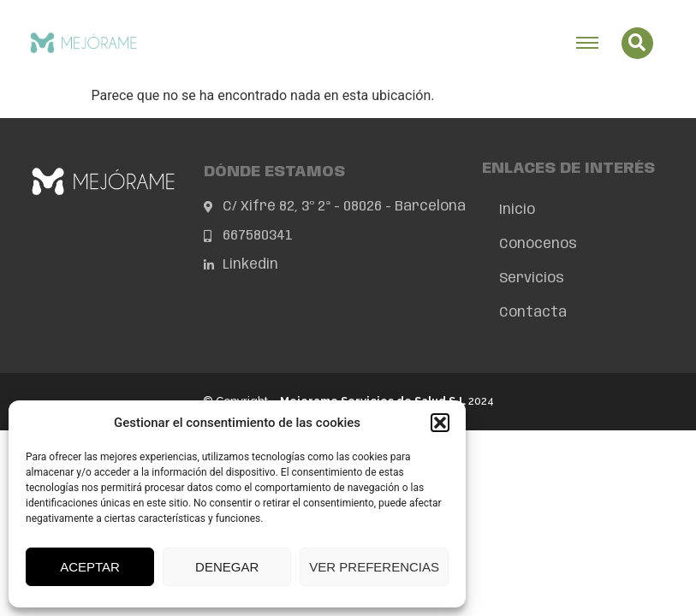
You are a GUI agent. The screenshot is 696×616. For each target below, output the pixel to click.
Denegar (227, 567)
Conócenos (538, 244)
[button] (440, 423)
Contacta (533, 313)
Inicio (517, 210)
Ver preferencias (374, 567)
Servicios (532, 278)
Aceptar (90, 567)
